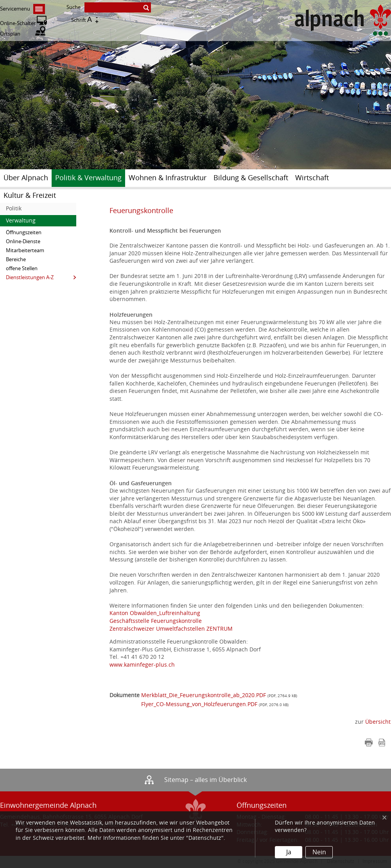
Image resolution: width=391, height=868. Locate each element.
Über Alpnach (26, 178)
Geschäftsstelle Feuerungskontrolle (156, 621)
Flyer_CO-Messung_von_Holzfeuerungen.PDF (199, 704)
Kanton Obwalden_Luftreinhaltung (155, 613)
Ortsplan (23, 34)
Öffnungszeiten (24, 232)
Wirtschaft (312, 178)
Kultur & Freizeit (30, 195)
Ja (289, 852)
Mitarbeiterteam (25, 250)
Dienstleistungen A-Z (30, 277)
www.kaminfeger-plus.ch (142, 665)
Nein (319, 852)
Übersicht (378, 722)
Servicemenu (22, 9)
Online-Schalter (23, 23)
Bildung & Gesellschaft (251, 178)
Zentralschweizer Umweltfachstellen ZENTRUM (171, 629)
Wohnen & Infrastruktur (168, 178)
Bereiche (16, 259)
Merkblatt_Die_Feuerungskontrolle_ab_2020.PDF (204, 695)
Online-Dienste (23, 241)
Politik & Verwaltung (88, 178)
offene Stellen (22, 268)
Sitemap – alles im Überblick (205, 780)
